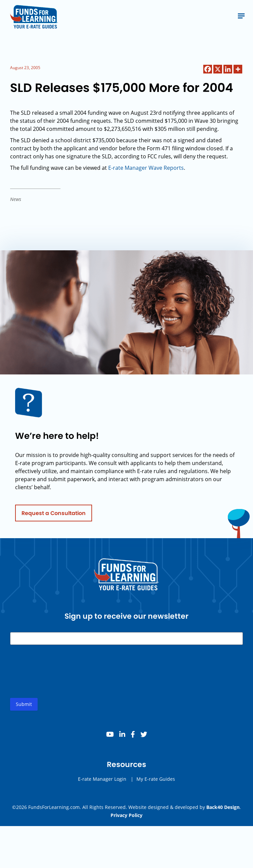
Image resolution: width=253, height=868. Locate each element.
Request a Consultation (54, 515)
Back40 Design (223, 807)
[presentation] (61, 679)
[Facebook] (208, 69)
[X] (218, 69)
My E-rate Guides (156, 781)
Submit (24, 706)
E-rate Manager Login (102, 781)
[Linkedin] (228, 69)
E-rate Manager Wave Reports (146, 168)
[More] (238, 69)
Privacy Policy (126, 815)
